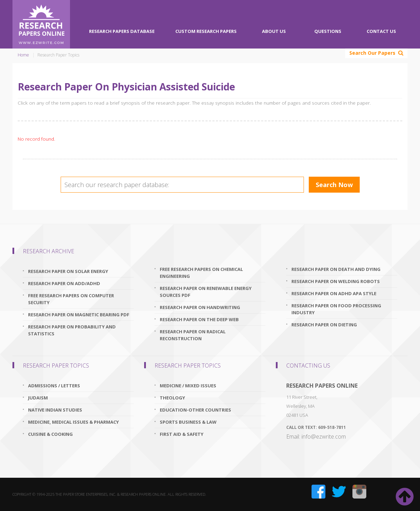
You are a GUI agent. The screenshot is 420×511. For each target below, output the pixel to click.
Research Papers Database (122, 31)
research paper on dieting (324, 325)
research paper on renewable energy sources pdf (206, 292)
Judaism (38, 398)
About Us (274, 31)
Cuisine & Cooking (50, 434)
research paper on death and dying (336, 269)
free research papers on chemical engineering (201, 273)
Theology (172, 398)
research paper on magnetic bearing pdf (79, 315)
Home (23, 55)
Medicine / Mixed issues (188, 386)
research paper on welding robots (336, 281)
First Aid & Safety (182, 434)
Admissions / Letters (54, 386)
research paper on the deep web (199, 319)
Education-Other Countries (195, 410)
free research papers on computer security (71, 299)
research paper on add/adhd (64, 283)
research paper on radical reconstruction (193, 335)
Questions (328, 31)
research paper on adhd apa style (334, 293)
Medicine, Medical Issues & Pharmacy (73, 422)
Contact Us (381, 31)
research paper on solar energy (68, 271)
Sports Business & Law (188, 422)
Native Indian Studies (55, 410)
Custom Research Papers (206, 31)
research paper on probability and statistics (72, 330)
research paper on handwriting (200, 307)
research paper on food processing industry (336, 309)
